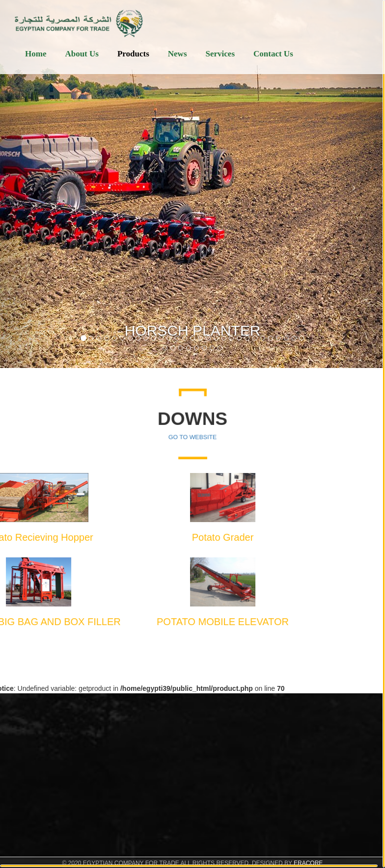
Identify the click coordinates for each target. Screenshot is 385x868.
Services (220, 54)
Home (36, 54)
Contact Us (273, 54)
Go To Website (193, 435)
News (178, 54)
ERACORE (308, 863)
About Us (82, 54)
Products (133, 54)
